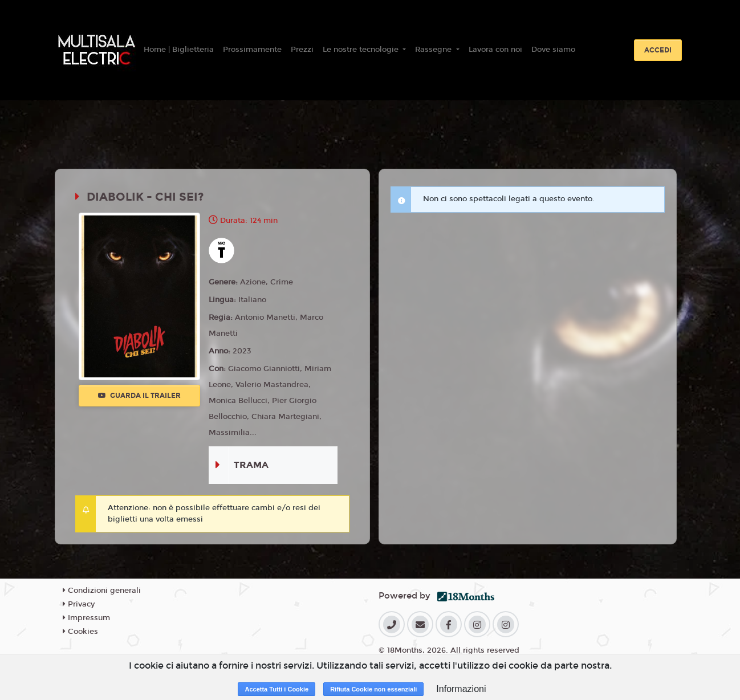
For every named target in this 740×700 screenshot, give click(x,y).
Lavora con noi (495, 50)
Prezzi (302, 50)
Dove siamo (553, 50)
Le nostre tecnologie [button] (362, 50)
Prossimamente (252, 50)
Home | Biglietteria (179, 50)
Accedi (658, 50)
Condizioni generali (102, 591)
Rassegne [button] (434, 50)
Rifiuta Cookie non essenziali (373, 689)
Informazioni (461, 689)
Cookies (80, 632)
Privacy (79, 604)
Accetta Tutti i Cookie (277, 689)
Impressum (86, 618)
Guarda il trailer (139, 396)
